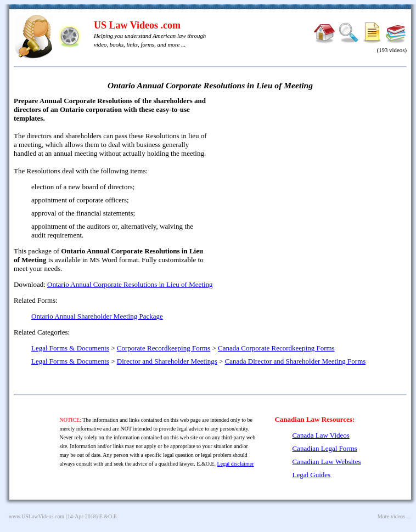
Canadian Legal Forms (324, 448)
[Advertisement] (312, 176)
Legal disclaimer (236, 464)
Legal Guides (311, 475)
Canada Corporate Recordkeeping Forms (276, 348)
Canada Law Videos (321, 435)
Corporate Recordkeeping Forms (164, 348)
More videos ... (394, 516)
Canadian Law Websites (326, 462)
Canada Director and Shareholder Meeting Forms (296, 361)
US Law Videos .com (137, 25)
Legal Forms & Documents (70, 348)
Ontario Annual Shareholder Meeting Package (97, 316)
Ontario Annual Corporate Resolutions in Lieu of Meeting (130, 284)
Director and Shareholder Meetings (167, 361)
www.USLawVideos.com (37, 516)
